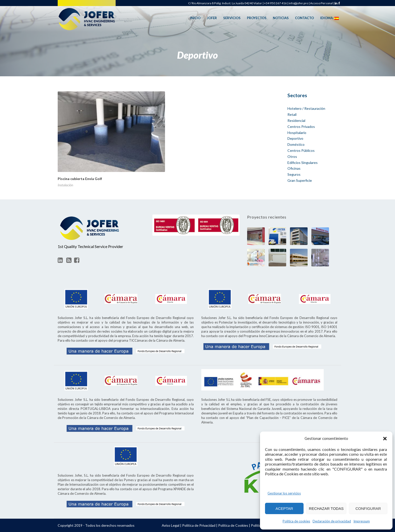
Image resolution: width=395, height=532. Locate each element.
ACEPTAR (284, 508)
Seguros (294, 174)
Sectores (297, 95)
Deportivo (295, 138)
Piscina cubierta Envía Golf (80, 179)
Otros (292, 156)
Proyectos (257, 18)
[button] (385, 439)
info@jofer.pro (298, 3)
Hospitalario (297, 133)
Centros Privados (301, 127)
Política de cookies (296, 521)
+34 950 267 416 (275, 3)
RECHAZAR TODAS (326, 508)
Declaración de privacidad (332, 521)
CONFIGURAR (368, 508)
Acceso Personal (321, 3)
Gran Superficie (300, 180)
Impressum (362, 521)
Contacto (304, 18)
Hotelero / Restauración (306, 108)
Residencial (296, 120)
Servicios (232, 18)
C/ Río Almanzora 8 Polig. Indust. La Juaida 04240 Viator (225, 3)
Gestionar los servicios (284, 493)
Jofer (212, 18)
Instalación (65, 185)
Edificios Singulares (303, 163)
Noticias (281, 18)
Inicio (195, 18)
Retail (292, 114)
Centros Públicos (301, 150)
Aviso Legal (171, 525)
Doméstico (296, 144)
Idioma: (330, 18)
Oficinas (294, 168)
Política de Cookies (233, 525)
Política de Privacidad (199, 525)
